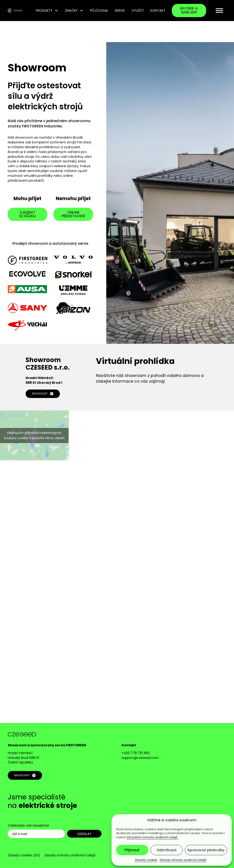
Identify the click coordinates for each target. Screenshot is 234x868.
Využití (138, 11)
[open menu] (219, 11)
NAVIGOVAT (43, 394)
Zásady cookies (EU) (24, 855)
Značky (71, 11)
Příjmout (132, 850)
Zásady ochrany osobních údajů (183, 860)
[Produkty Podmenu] (56, 11)
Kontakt (158, 11)
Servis (120, 11)
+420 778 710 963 (136, 753)
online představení (73, 214)
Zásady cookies (146, 860)
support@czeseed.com (140, 758)
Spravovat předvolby (206, 850)
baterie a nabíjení (189, 10)
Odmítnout (167, 850)
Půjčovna (99, 11)
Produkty (44, 11)
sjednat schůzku (28, 214)
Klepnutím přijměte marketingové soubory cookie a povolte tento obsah (34, 435)
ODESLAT (84, 834)
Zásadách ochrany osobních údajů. (152, 837)
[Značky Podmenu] (82, 11)
